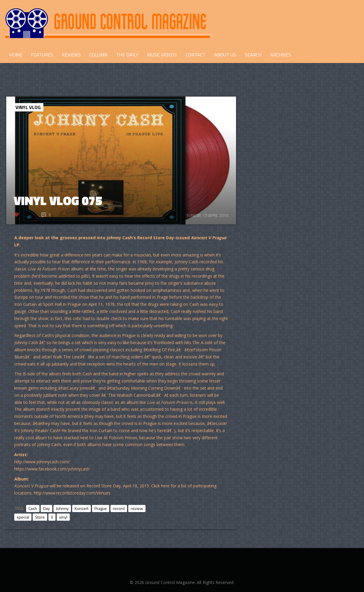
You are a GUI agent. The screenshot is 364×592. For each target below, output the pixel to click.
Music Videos (162, 55)
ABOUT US (225, 55)
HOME (16, 55)
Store (40, 517)
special (23, 517)
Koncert (81, 508)
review (137, 508)
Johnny (62, 508)
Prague (101, 508)
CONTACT (196, 55)
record (119, 508)
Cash (33, 508)
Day (46, 508)
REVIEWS (71, 55)
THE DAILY (127, 55)
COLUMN (98, 55)
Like (25, 214)
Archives (281, 55)
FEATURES (42, 55)
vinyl (63, 517)
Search (253, 55)
